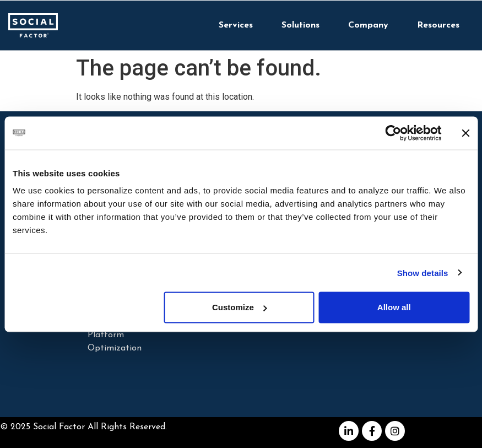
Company (368, 25)
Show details (423, 272)
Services (236, 25)
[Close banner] (465, 133)
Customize (240, 307)
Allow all (394, 307)
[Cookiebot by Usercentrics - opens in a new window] (393, 133)
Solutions (300, 25)
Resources (438, 25)
